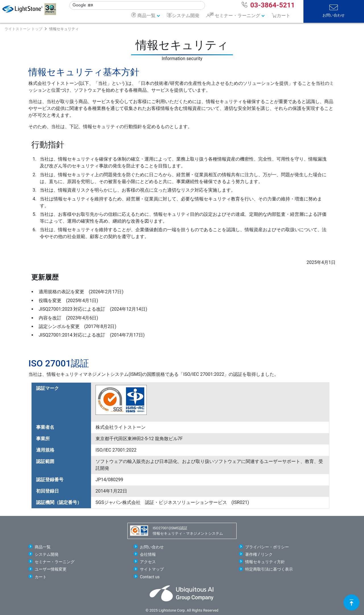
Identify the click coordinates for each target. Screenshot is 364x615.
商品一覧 (146, 16)
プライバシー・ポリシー (267, 547)
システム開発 (186, 16)
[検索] (135, 5)
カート (41, 577)
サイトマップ (152, 569)
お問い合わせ (334, 15)
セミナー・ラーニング (237, 16)
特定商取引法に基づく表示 (269, 569)
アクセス (148, 562)
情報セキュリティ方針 (265, 562)
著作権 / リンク (259, 554)
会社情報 (148, 554)
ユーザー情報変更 (51, 569)
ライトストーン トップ (23, 29)
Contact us (150, 577)
